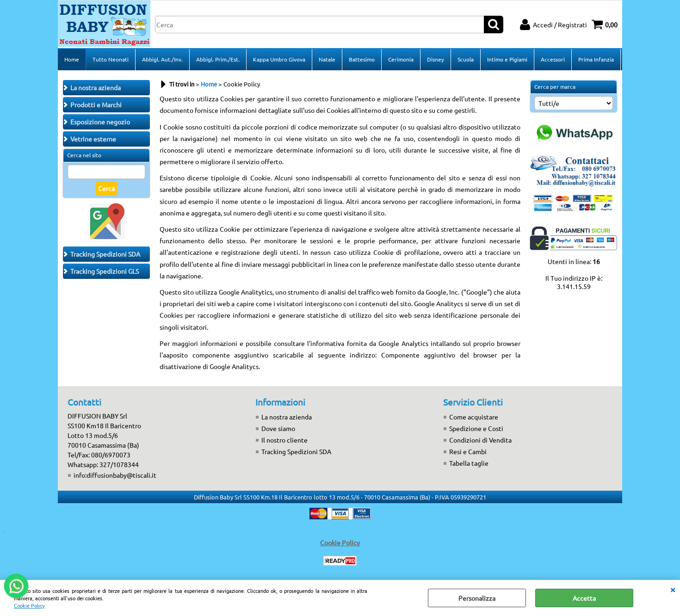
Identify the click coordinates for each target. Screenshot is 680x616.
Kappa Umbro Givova (279, 59)
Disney (436, 59)
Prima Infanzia (596, 59)
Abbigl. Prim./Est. (218, 59)
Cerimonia (401, 59)
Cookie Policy (29, 605)
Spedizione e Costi (476, 428)
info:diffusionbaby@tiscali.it (115, 475)
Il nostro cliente (284, 440)
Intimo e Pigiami (507, 59)
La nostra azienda (287, 417)
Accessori (553, 59)
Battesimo (362, 59)
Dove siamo (278, 428)
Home (72, 59)
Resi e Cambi (468, 451)
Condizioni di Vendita (480, 440)
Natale (327, 59)
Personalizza (477, 598)
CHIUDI (673, 589)
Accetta (584, 598)
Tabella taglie (469, 463)
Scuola (466, 59)
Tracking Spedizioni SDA (296, 451)
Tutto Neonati (111, 59)
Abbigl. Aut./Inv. (162, 59)
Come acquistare (474, 417)
